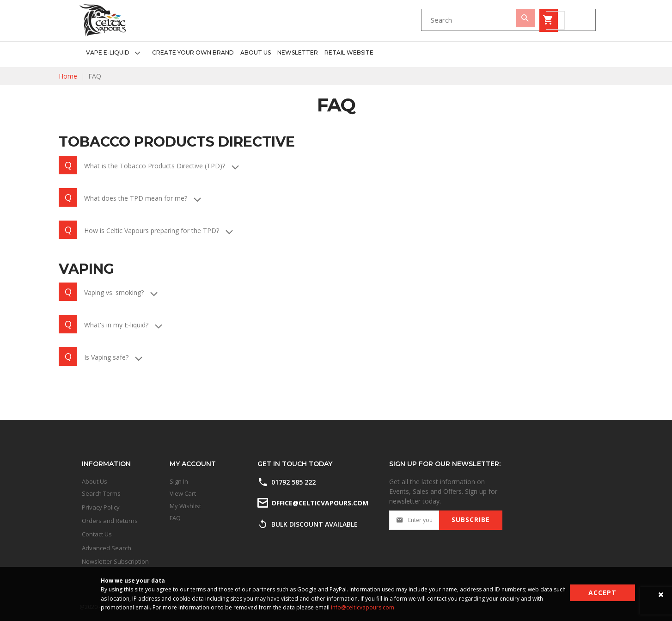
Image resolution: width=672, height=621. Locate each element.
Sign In (179, 481)
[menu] (226, 53)
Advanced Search (107, 548)
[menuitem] (116, 53)
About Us (95, 481)
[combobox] (412, 20)
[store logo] (103, 20)
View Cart (183, 493)
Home (68, 76)
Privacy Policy (101, 507)
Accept (602, 593)
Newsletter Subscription (115, 561)
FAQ (175, 518)
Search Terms (101, 493)
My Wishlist (185, 506)
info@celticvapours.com (363, 607)
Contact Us (97, 534)
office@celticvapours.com (319, 503)
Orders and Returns (110, 521)
